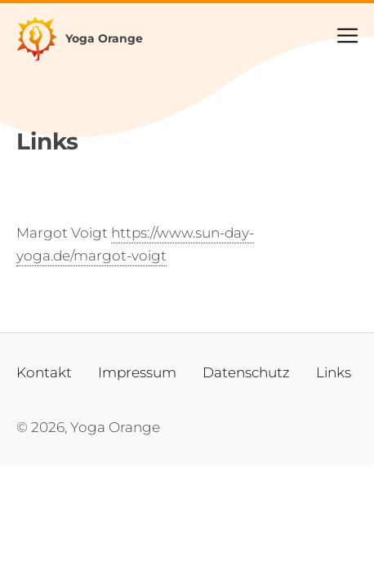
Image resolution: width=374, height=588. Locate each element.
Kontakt (44, 372)
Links (334, 372)
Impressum (137, 372)
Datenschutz (246, 372)
